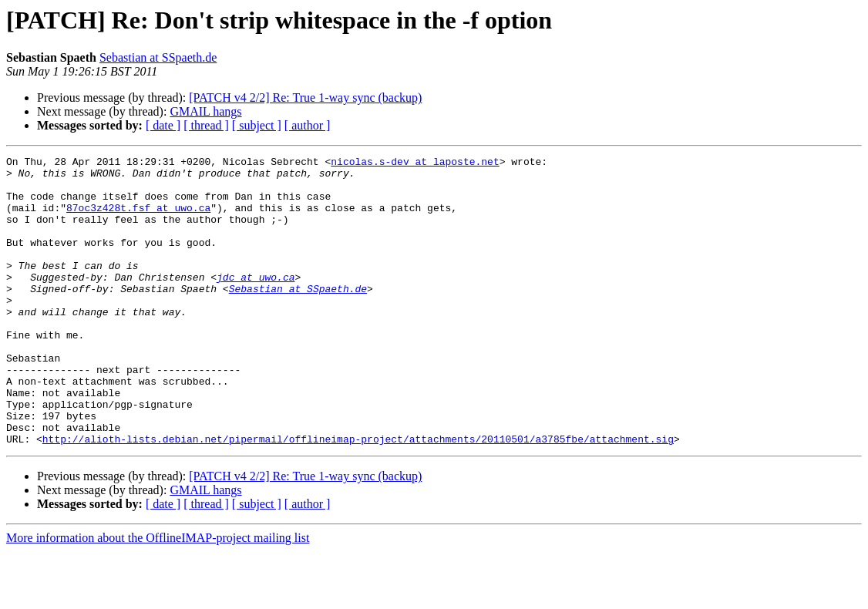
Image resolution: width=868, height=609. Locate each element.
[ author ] (308, 125)
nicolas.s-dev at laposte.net (415, 163)
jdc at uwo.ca (256, 302)
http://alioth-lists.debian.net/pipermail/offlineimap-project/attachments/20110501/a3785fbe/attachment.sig (358, 496)
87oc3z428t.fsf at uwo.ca (138, 219)
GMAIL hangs (205, 111)
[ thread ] (206, 125)
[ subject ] (257, 125)
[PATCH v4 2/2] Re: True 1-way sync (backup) (305, 98)
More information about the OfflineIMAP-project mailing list (158, 596)
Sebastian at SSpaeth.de (158, 57)
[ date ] (163, 125)
